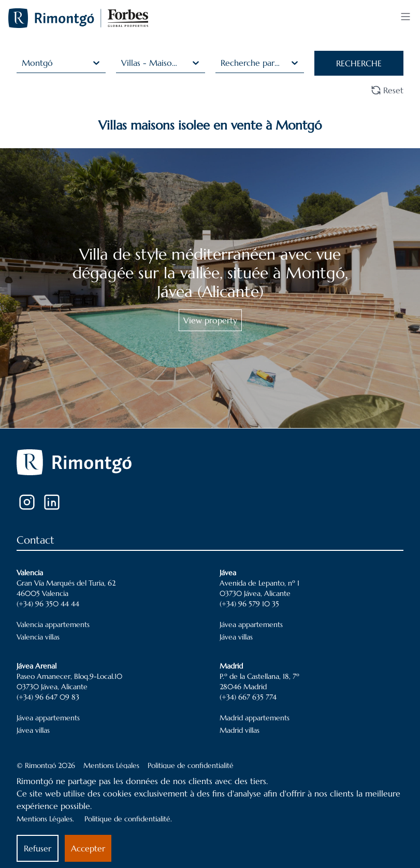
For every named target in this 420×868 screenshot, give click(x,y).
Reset (387, 90)
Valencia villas (38, 637)
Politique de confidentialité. (128, 819)
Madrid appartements (255, 718)
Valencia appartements (53, 624)
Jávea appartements (251, 624)
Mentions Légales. (45, 819)
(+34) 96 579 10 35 (249, 604)
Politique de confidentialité (191, 765)
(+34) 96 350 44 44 (48, 604)
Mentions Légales (111, 765)
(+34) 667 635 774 (248, 697)
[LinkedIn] (52, 502)
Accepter (88, 848)
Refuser (38, 848)
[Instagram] (27, 502)
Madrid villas (240, 730)
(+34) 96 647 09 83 (48, 697)
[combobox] (23, 63)
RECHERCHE (359, 63)
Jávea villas (236, 637)
